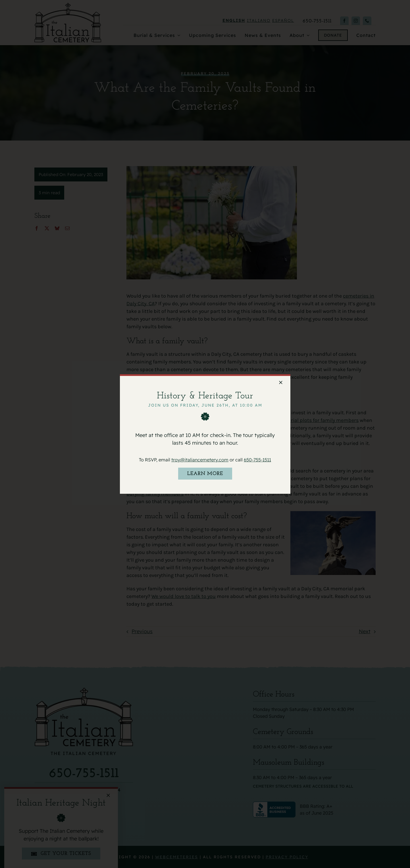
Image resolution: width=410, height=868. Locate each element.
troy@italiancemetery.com (200, 460)
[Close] (281, 382)
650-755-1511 (257, 460)
